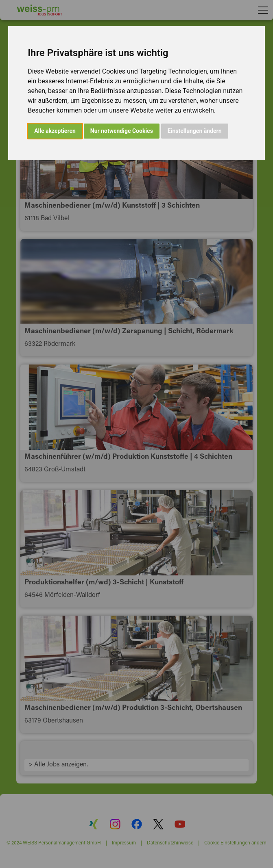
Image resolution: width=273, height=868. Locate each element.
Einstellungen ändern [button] (195, 131)
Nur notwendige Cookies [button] (122, 131)
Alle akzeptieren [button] (55, 131)
